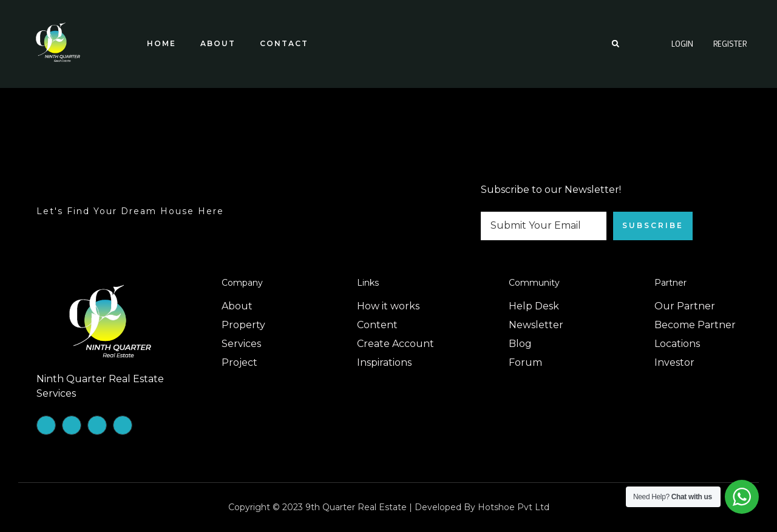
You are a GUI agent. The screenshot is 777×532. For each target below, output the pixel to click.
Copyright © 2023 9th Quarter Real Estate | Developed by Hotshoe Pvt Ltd (389, 507)
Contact (284, 43)
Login (682, 43)
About (218, 43)
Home (161, 43)
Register (730, 43)
